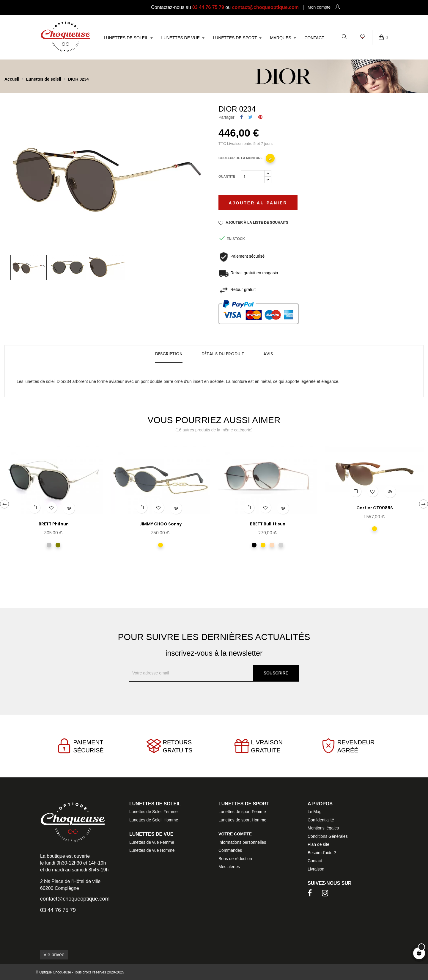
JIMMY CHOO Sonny (160, 524)
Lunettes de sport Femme (242, 812)
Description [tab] (169, 354)
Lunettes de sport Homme (242, 820)
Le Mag (315, 812)
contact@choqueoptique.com (266, 7)
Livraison (316, 869)
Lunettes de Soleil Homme (154, 820)
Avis (268, 354)
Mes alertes (229, 867)
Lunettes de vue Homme (152, 850)
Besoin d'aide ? (322, 853)
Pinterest (260, 117)
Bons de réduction (235, 859)
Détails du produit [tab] (223, 354)
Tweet (250, 117)
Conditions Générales (328, 836)
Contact (315, 861)
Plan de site (318, 844)
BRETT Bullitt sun (268, 524)
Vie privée (54, 955)
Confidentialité (321, 820)
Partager (241, 117)
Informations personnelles (242, 842)
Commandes (230, 850)
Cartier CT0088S (375, 508)
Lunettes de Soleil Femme (154, 812)
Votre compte (235, 834)
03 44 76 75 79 (208, 7)
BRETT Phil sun (54, 524)
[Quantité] (253, 177)
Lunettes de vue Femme (152, 842)
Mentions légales (323, 828)
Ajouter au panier (258, 203)
